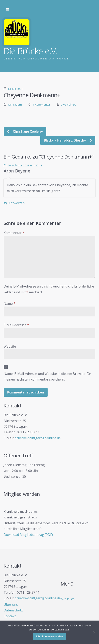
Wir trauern (15, 105)
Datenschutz (13, 610)
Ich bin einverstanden (50, 636)
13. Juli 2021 (15, 89)
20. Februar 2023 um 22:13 (25, 165)
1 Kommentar (41, 105)
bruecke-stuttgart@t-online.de (38, 438)
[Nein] (94, 632)
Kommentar (14, 233)
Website (10, 346)
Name (9, 303)
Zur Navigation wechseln (7, 10)
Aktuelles (68, 599)
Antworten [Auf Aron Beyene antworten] (17, 203)
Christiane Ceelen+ (27, 131)
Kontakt (10, 616)
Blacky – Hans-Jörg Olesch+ (65, 140)
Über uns (11, 605)
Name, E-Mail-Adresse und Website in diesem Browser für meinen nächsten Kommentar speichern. (47, 376)
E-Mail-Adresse (16, 325)
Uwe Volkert (68, 105)
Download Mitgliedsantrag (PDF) (28, 535)
